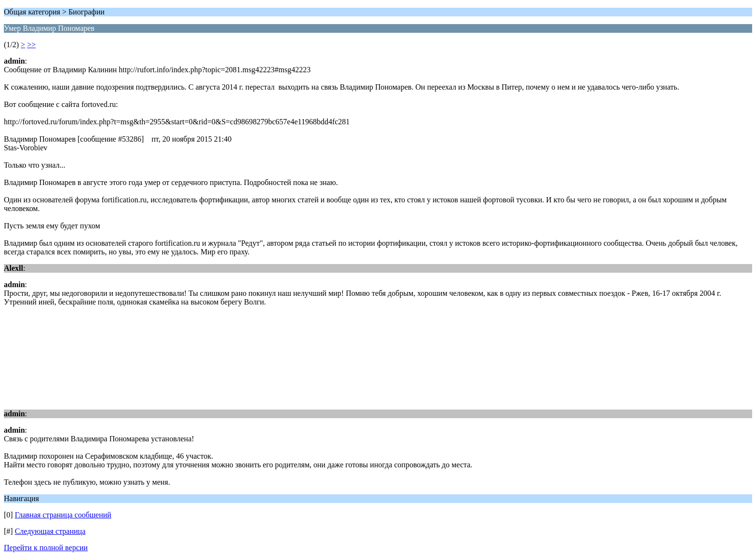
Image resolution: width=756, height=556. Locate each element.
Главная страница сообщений (63, 515)
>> (31, 45)
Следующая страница (50, 531)
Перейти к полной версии (46, 548)
